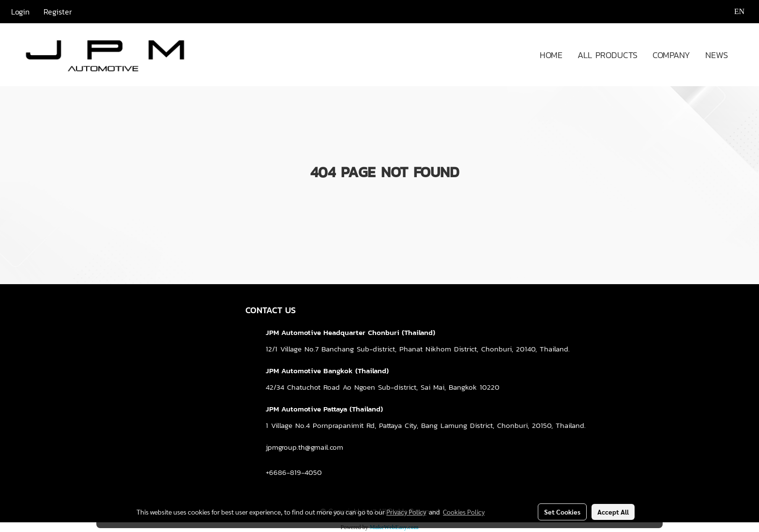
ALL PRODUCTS (607, 55)
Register (58, 12)
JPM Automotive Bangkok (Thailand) (327, 371)
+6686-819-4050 (294, 472)
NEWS (717, 55)
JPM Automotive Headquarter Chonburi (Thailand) (350, 332)
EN (733, 11)
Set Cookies (562, 512)
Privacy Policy (406, 512)
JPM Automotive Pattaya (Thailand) (324, 409)
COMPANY (671, 55)
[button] (744, 55)
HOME (551, 55)
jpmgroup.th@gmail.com (304, 447)
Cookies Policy (464, 512)
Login (20, 12)
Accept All (613, 512)
